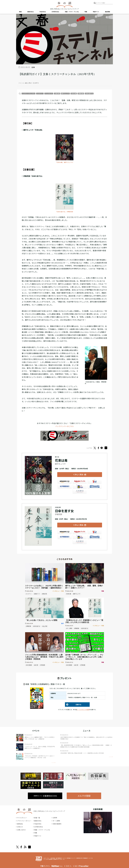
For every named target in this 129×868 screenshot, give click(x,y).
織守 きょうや (65, 94)
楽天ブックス (80, 482)
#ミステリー (29, 594)
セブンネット (95, 482)
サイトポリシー (22, 818)
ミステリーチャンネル (28, 94)
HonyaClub (95, 487)
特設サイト (96, 12)
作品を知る (43, 12)
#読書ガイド (37, 594)
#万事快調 (42, 665)
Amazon (65, 482)
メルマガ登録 (84, 796)
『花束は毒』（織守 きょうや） (65, 162)
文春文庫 (57, 94)
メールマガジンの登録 (83, 710)
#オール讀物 (69, 628)
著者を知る (31, 12)
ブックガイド (49, 94)
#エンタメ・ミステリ (32, 83)
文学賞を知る (55, 12)
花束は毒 (74, 94)
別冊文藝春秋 (57, 824)
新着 (20, 12)
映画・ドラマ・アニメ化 (72, 12)
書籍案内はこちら (45, 796)
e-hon (80, 487)
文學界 (55, 818)
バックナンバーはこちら (64, 426)
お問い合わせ (21, 830)
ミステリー (40, 94)
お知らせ (20, 827)
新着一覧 (37, 818)
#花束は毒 (68, 594)
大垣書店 (80, 492)
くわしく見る (78, 475)
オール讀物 (56, 821)
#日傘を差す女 (37, 626)
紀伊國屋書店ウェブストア (65, 487)
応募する (73, 704)
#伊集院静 (76, 628)
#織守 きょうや (77, 594)
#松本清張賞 (29, 665)
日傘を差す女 (89, 94)
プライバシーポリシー (24, 821)
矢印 (53, 762)
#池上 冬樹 (45, 626)
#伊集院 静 (28, 626)
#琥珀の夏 (44, 594)
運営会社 (20, 824)
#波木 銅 (36, 665)
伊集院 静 (81, 94)
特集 (86, 12)
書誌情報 (107, 12)
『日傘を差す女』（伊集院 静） (65, 212)
